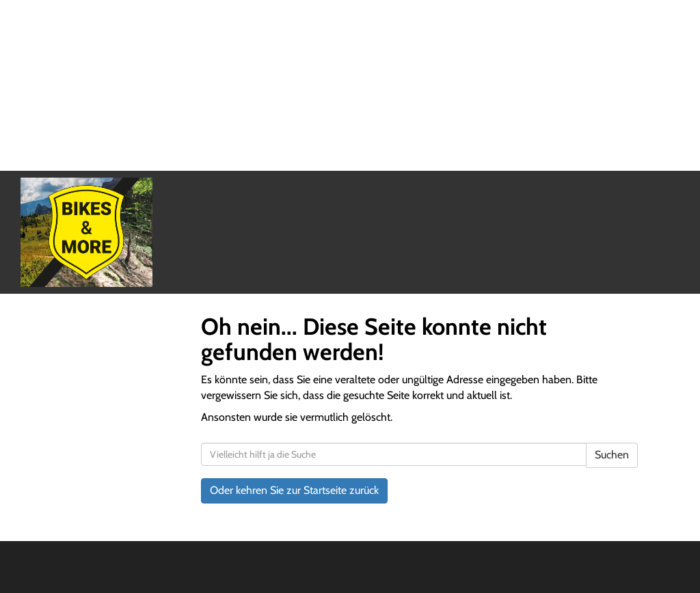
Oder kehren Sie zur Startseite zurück (294, 490)
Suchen (612, 455)
